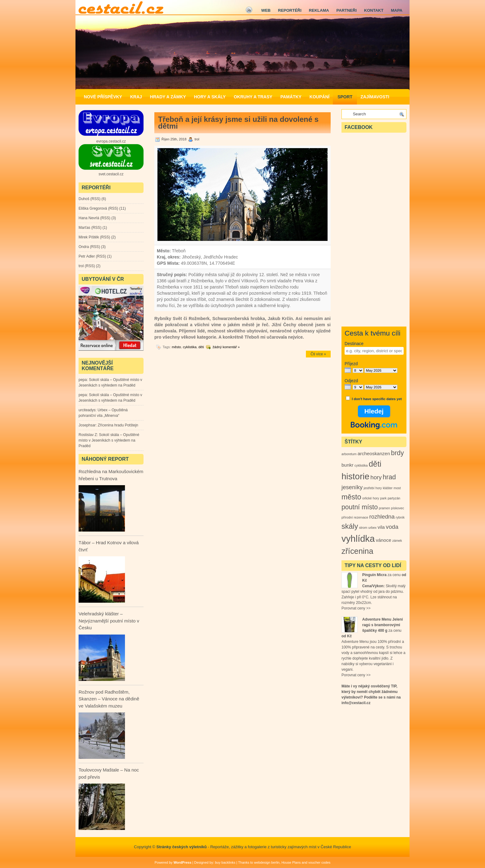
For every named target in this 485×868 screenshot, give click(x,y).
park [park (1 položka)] (383, 498)
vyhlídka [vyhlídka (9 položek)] (358, 539)
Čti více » (318, 354)
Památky (291, 97)
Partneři (347, 10)
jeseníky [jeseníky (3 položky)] (352, 487)
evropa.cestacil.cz (111, 141)
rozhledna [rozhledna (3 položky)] (382, 517)
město (176, 347)
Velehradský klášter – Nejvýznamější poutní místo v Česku (109, 621)
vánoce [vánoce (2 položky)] (384, 540)
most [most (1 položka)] (397, 488)
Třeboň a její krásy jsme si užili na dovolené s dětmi (238, 123)
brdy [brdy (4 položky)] (397, 453)
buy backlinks (225, 862)
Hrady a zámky (168, 97)
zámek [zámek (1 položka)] (397, 541)
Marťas (84, 228)
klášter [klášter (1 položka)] (388, 488)
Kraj (136, 97)
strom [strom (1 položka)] (363, 528)
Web (266, 10)
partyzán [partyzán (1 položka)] (394, 498)
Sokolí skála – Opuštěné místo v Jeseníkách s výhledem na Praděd (109, 440)
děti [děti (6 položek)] (375, 464)
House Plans (291, 862)
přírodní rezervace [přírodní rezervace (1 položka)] (355, 517)
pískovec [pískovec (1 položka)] (397, 508)
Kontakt (374, 10)
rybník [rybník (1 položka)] (400, 517)
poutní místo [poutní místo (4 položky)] (360, 507)
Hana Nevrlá (89, 218)
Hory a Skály (210, 97)
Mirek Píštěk (89, 237)
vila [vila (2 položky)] (381, 527)
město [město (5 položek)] (351, 497)
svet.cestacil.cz (111, 174)
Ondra (84, 247)
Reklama (319, 10)
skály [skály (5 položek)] (350, 526)
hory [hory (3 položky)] (376, 477)
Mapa (397, 10)
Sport (345, 97)
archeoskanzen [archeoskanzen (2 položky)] (374, 453)
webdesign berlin (267, 862)
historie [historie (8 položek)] (355, 476)
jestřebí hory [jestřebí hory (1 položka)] (373, 488)
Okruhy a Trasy (253, 97)
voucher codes (320, 862)
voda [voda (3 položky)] (392, 527)
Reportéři (290, 10)
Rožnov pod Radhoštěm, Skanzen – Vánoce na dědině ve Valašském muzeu (109, 699)
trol (81, 266)
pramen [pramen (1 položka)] (384, 508)
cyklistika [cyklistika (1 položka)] (361, 465)
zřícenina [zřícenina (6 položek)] (357, 551)
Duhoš (84, 199)
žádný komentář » (226, 347)
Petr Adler (87, 256)
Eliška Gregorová (93, 208)
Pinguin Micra (374, 575)
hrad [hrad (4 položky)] (389, 477)
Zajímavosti (375, 97)
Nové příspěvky (103, 97)
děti (201, 347)
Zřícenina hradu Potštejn (118, 425)
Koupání (320, 97)
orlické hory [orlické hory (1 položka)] (371, 498)
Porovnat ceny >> (356, 608)
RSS (95, 199)
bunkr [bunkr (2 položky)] (348, 465)
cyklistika (190, 347)
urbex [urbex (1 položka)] (373, 528)
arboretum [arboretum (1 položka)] (349, 454)
